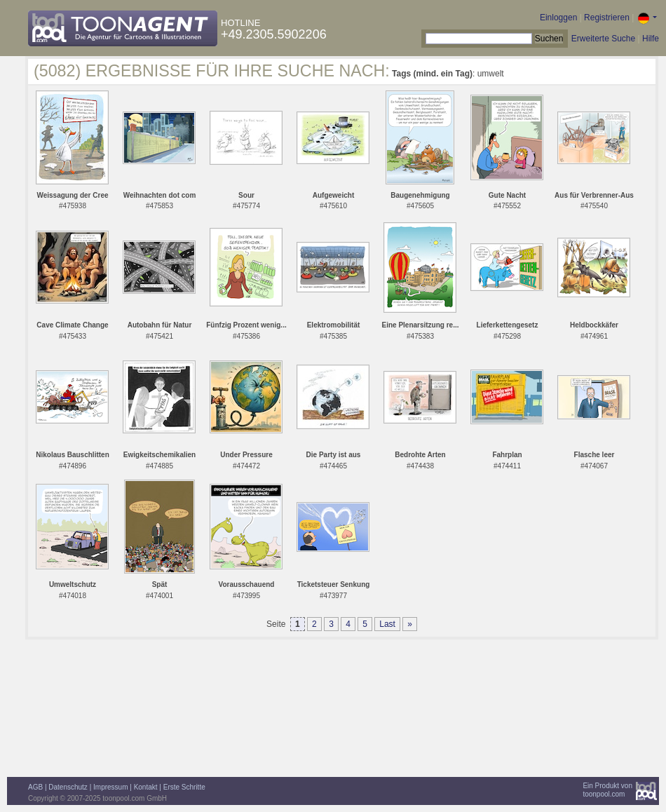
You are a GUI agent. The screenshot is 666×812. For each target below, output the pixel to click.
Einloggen (558, 18)
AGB (35, 787)
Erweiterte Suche (603, 39)
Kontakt (146, 787)
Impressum (110, 787)
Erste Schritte (184, 787)
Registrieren (607, 18)
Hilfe (651, 39)
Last (387, 624)
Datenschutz (68, 787)
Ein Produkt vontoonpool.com (607, 790)
